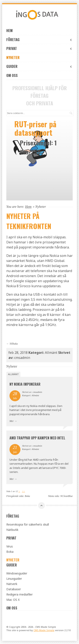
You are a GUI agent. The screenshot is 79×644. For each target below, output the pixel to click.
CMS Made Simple (44, 630)
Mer (12, 421)
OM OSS (12, 75)
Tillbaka (14, 344)
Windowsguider (17, 573)
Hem (9, 30)
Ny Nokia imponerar (25, 384)
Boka (27, 496)
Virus (10, 546)
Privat (39, 48)
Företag (39, 40)
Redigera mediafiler (19, 594)
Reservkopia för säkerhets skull (28, 524)
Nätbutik (12, 530)
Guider (39, 66)
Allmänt (13, 374)
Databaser (14, 589)
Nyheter (13, 57)
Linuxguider (14, 579)
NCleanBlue (66, 496)
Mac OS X (13, 600)
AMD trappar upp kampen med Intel (37, 438)
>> (23, 491)
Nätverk (12, 584)
